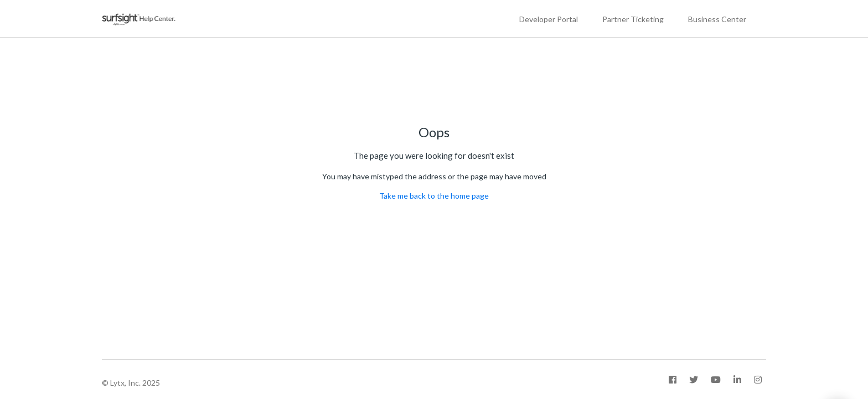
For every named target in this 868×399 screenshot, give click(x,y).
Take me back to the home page (434, 196)
